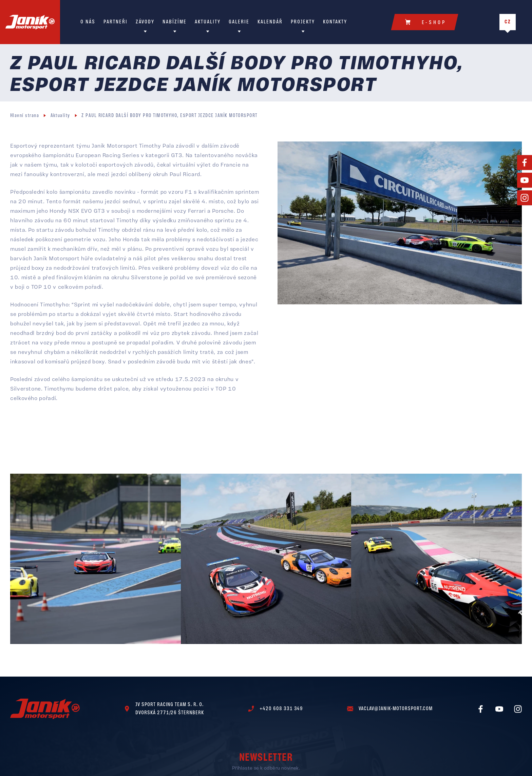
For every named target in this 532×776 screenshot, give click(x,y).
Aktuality (208, 22)
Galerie (239, 22)
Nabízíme (175, 22)
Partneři (116, 22)
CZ (508, 22)
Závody (145, 22)
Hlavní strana (25, 116)
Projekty (303, 22)
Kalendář (270, 22)
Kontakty (335, 22)
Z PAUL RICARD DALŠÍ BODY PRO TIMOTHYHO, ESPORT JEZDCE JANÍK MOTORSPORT (169, 116)
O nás (88, 22)
